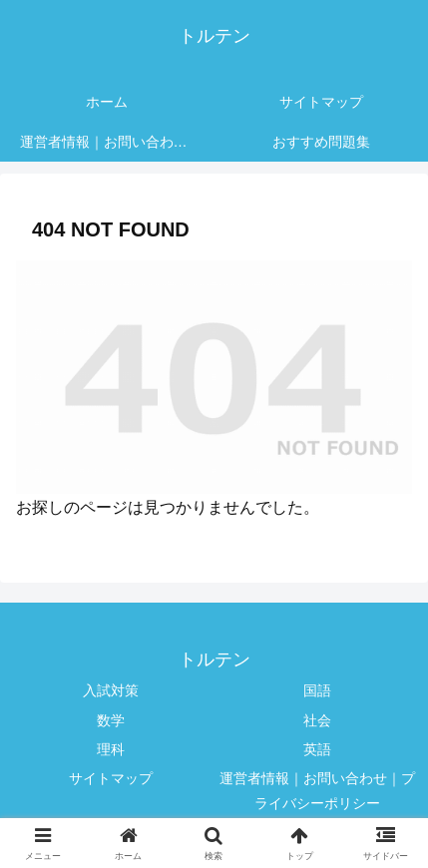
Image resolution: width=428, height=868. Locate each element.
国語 (317, 690)
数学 (111, 720)
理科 (111, 749)
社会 (317, 720)
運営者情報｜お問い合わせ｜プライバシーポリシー (317, 791)
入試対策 (111, 690)
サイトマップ (111, 778)
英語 (317, 749)
